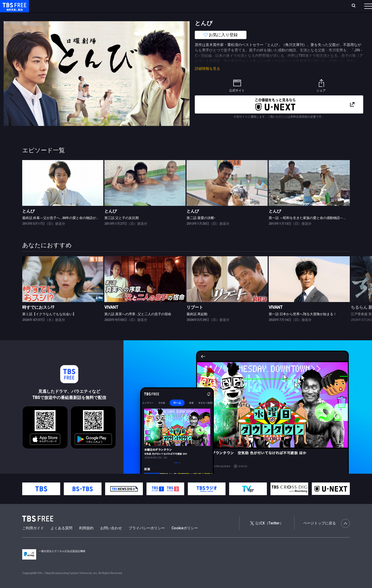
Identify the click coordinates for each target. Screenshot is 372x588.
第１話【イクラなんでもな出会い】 (49, 324)
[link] (63, 193)
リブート (195, 318)
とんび (28, 221)
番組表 (356, 6)
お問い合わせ (111, 538)
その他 (205, 16)
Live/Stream (122, 6)
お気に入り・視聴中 (154, 6)
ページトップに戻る (327, 534)
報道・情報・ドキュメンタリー (171, 16)
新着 (56, 16)
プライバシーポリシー (147, 538)
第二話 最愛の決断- (201, 228)
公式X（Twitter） (267, 533)
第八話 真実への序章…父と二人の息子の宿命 (138, 324)
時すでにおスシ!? (38, 318)
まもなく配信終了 (79, 16)
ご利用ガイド (33, 538)
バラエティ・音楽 (129, 16)
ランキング (98, 6)
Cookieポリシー (185, 538)
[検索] (319, 6)
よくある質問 (61, 538)
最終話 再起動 (197, 324)
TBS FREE (14, 9)
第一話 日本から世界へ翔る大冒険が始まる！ (303, 324)
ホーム (58, 6)
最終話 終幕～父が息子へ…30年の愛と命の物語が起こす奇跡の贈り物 (74, 228)
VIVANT (111, 318)
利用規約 (86, 538)
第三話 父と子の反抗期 (122, 228)
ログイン (271, 6)
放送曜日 (76, 6)
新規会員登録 (297, 6)
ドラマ (104, 16)
